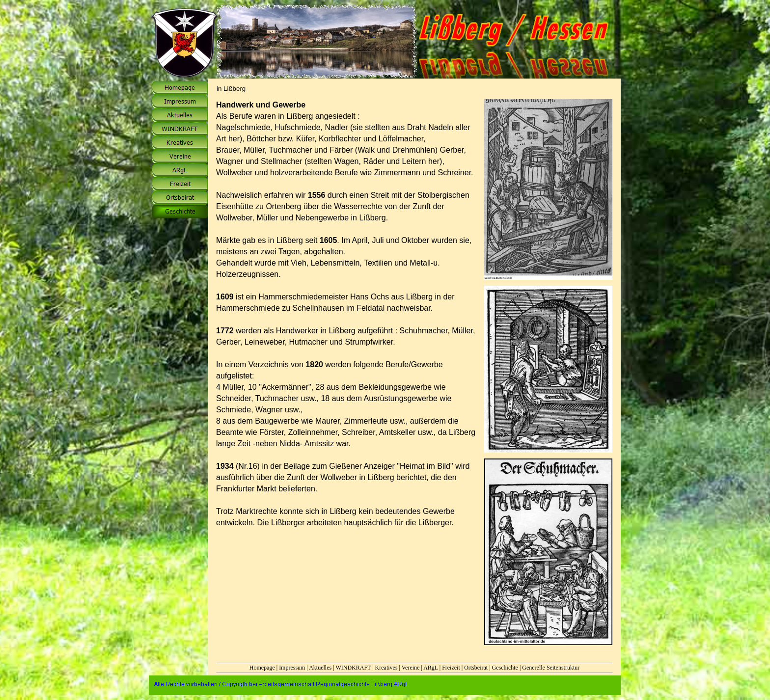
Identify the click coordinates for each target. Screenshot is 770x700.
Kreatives (386, 668)
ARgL (431, 668)
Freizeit (451, 668)
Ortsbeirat (476, 668)
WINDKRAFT (353, 668)
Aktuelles (320, 668)
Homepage (262, 668)
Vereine (411, 668)
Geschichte (505, 668)
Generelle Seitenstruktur (551, 668)
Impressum (292, 668)
